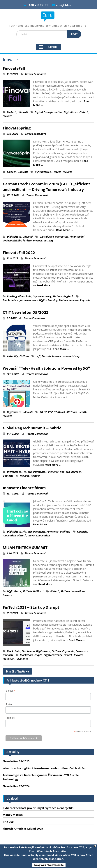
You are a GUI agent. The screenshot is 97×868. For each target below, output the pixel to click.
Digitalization (43, 172)
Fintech (84, 112)
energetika (62, 237)
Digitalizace (71, 112)
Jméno (9, 704)
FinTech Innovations (73, 591)
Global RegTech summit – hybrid (32, 428)
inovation (44, 535)
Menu (48, 47)
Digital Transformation (49, 112)
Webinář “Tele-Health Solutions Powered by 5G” (46, 368)
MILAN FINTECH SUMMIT (25, 548)
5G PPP (48, 412)
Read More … (65, 230)
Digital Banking (48, 300)
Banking (12, 296)
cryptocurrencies (28, 300)
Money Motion (13, 815)
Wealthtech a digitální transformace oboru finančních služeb (45, 768)
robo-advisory (71, 356)
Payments (39, 472)
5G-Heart (60, 412)
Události (23, 112)
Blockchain (25, 296)
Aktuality (13, 356)
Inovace (7, 116)
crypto (38, 655)
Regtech (85, 300)
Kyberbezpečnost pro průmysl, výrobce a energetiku (39, 808)
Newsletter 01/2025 (16, 761)
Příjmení (10, 718)
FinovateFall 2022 (19, 253)
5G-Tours (72, 412)
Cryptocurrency (42, 296)
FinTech (12, 112)
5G (41, 412)
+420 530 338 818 (38, 5)
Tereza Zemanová (36, 74)
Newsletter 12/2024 (16, 786)
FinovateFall (14, 68)
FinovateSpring (17, 128)
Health (82, 412)
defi (38, 356)
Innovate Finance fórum (24, 488)
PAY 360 (8, 822)
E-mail (10, 691)
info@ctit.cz (64, 5)
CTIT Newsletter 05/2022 (26, 312)
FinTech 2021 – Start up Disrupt (31, 607)
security (49, 240)
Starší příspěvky (17, 671)
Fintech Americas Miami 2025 (23, 828)
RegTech (68, 296)
